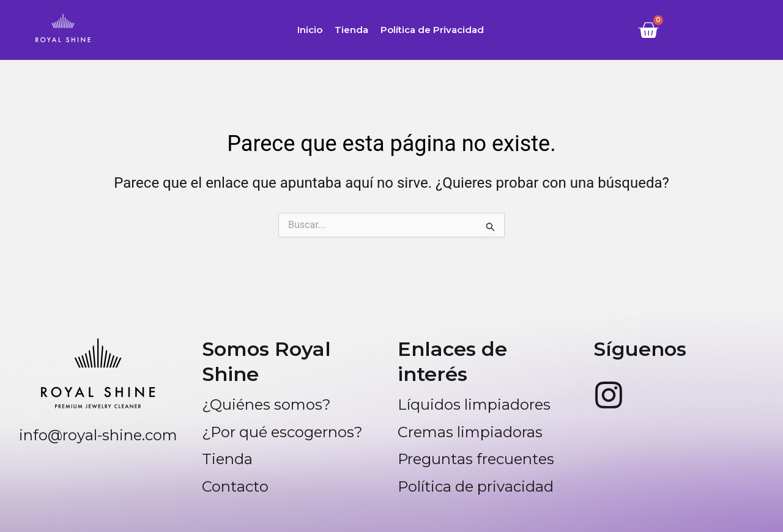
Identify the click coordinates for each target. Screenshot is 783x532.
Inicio (310, 30)
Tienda (351, 30)
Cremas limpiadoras (470, 432)
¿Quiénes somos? (266, 405)
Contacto (235, 486)
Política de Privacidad (432, 30)
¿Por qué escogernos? (282, 432)
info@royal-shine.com (98, 435)
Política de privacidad (476, 486)
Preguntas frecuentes (476, 459)
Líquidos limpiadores (474, 405)
